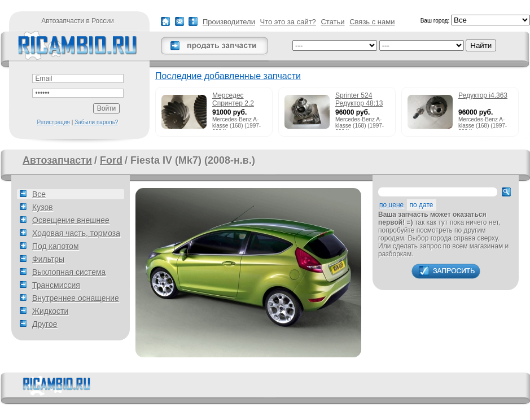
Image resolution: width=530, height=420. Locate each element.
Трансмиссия (56, 285)
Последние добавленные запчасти (228, 76)
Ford (111, 160)
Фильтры (48, 259)
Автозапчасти (57, 160)
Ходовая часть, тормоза (76, 233)
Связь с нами (372, 22)
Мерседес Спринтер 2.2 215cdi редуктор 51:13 (237, 100)
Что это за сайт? (288, 22)
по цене (391, 205)
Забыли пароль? (96, 122)
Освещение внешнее (71, 220)
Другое (45, 324)
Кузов (43, 207)
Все (39, 194)
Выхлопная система (69, 272)
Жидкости (50, 311)
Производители (229, 22)
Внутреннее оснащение (76, 298)
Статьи (332, 22)
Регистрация (54, 122)
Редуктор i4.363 (483, 95)
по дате (422, 205)
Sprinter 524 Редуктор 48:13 (359, 99)
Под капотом (56, 246)
